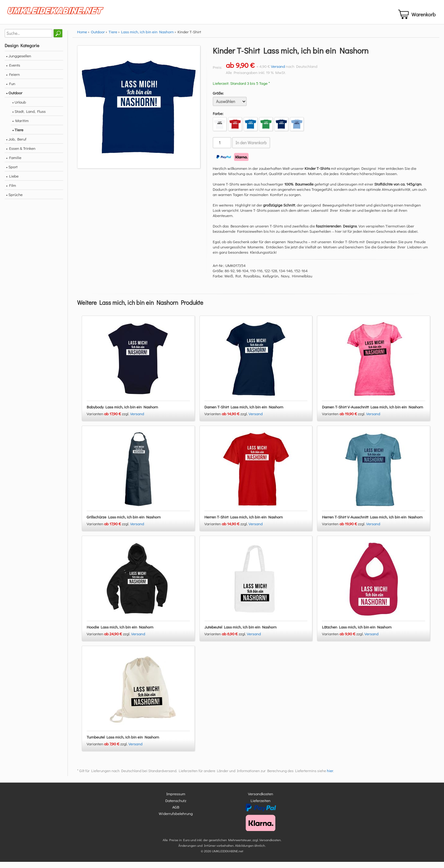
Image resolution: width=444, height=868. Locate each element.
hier (330, 777)
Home (82, 38)
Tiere (113, 38)
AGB (176, 813)
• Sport (12, 173)
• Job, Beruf (16, 145)
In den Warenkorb (251, 149)
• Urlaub (19, 108)
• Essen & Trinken (21, 155)
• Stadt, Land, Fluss (29, 118)
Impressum (176, 800)
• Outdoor (14, 99)
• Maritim (21, 127)
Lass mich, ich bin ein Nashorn (148, 38)
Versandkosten (261, 800)
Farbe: (218, 120)
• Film (11, 192)
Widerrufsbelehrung (176, 820)
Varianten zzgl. (108, 420)
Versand (278, 73)
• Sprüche (14, 201)
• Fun (11, 90)
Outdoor (98, 38)
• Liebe (12, 182)
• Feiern (13, 81)
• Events (13, 71)
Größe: (218, 99)
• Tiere (18, 136)
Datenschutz (176, 807)
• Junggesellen (19, 62)
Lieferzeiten (261, 807)
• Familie (14, 164)
